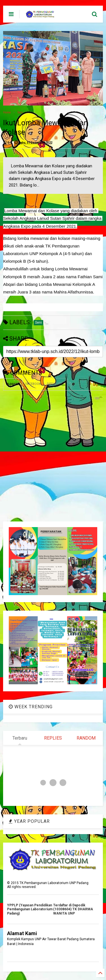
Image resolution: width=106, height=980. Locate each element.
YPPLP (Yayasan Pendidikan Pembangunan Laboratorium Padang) (30, 909)
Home (7, 112)
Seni (20, 112)
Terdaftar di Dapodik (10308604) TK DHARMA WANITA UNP (73, 909)
